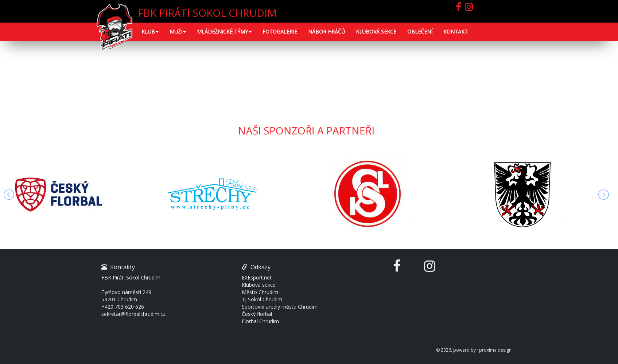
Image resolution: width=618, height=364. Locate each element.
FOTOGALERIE (280, 32)
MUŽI (178, 32)
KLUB (150, 32)
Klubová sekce (259, 285)
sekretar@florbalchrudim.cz (133, 314)
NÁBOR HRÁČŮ (327, 32)
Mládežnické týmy (224, 32)
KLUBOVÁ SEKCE (376, 32)
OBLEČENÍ (420, 32)
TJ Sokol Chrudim (262, 299)
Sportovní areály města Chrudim (280, 307)
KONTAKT (456, 32)
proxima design (495, 350)
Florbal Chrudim (260, 321)
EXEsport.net (257, 277)
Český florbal (257, 314)
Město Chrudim (260, 292)
